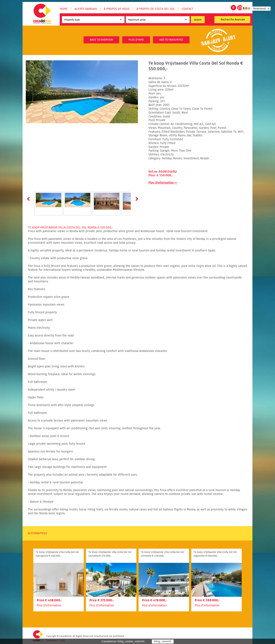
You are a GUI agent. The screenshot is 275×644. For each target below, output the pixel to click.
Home (64, 9)
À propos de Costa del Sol (156, 9)
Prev (29, 199)
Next (136, 199)
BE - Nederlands (255, 9)
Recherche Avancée (233, 20)
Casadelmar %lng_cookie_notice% (123, 641)
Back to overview (101, 40)
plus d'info (136, 40)
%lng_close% (163, 641)
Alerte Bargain (86, 9)
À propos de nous (117, 9)
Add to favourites (171, 40)
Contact (188, 9)
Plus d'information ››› (163, 183)
